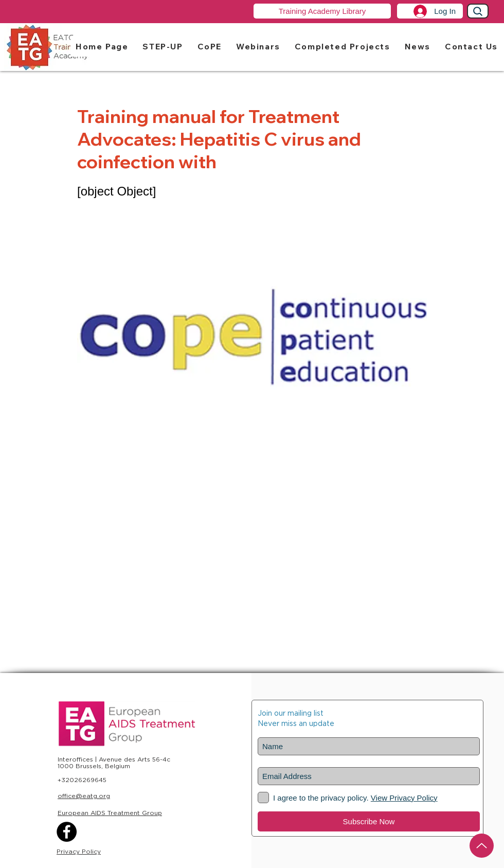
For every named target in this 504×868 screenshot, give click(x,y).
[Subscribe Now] (369, 821)
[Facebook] (67, 832)
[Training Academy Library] (322, 11)
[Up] (482, 846)
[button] (163, 46)
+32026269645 (82, 780)
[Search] (478, 11)
